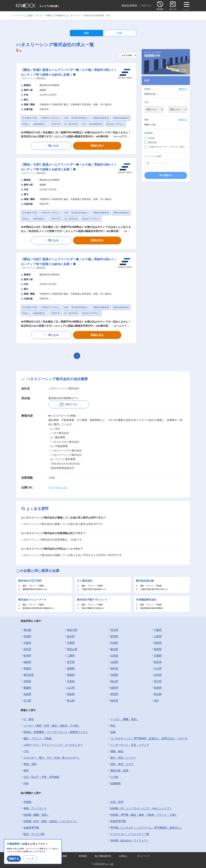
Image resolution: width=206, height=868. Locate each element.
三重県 (69, 656)
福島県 (26, 662)
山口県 (69, 688)
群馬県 (113, 636)
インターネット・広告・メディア (128, 745)
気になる (51, 146)
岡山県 (113, 681)
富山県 (69, 701)
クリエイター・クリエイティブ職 (128, 834)
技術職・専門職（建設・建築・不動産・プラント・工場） (142, 815)
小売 (25, 751)
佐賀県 (156, 675)
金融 (112, 732)
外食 (25, 783)
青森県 (26, 669)
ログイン (146, 6)
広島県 (69, 681)
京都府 (113, 643)
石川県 (26, 701)
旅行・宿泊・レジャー (122, 758)
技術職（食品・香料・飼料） (39, 847)
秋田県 (156, 662)
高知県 (26, 694)
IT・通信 (27, 719)
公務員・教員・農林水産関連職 (40, 841)
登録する (14, 859)
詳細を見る (97, 146)
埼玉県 (113, 630)
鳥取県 (69, 694)
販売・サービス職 (32, 834)
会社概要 (63, 856)
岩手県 (69, 662)
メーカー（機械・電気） (123, 719)
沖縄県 (113, 675)
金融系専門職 (30, 828)
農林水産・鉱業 (118, 771)
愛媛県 (26, 688)
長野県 (113, 694)
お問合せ (123, 856)
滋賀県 (156, 643)
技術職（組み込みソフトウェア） (128, 841)
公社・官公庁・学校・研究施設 (40, 777)
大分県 (156, 669)
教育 (25, 771)
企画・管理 (115, 802)
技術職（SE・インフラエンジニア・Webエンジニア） (140, 808)
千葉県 (156, 630)
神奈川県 (71, 630)
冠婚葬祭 (114, 783)
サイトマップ (143, 856)
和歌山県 (71, 649)
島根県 (156, 688)
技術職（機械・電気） (35, 815)
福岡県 (69, 669)
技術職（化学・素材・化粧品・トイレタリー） (49, 821)
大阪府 (26, 643)
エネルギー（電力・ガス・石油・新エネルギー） (50, 758)
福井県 (113, 701)
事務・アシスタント (34, 808)
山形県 (113, 662)
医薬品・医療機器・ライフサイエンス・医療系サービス (54, 732)
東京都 (26, 630)
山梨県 (156, 636)
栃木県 (69, 636)
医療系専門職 (117, 821)
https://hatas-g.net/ (58, 487)
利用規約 (83, 856)
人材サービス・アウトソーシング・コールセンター (52, 745)
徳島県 (113, 688)
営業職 (26, 802)
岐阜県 (26, 656)
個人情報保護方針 (103, 856)
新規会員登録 (129, 6)
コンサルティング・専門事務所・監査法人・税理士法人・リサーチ (148, 738)
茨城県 (26, 636)
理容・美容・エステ (121, 764)
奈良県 (26, 649)
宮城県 (156, 656)
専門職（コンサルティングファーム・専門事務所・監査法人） (145, 828)
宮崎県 (26, 681)
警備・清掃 (28, 764)
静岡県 (156, 649)
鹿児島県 (27, 675)
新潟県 (156, 694)
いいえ (30, 859)
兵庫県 (69, 643)
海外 (155, 701)
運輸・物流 (115, 751)
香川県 (156, 681)
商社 (112, 726)
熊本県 (113, 669)
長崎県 (69, 675)
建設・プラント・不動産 (36, 738)
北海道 (113, 656)
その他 (113, 777)
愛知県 (113, 649)
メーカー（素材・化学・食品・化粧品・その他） (50, 726)
